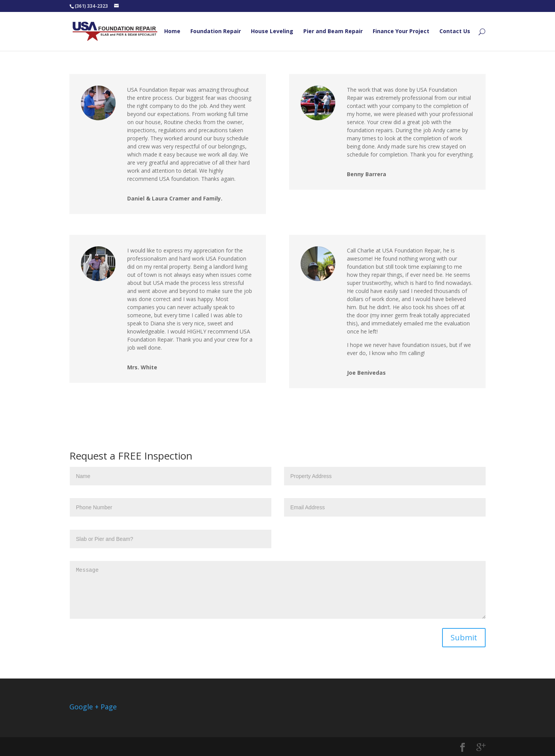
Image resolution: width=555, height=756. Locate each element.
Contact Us (455, 32)
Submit (464, 637)
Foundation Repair (216, 32)
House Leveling (272, 32)
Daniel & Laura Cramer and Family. (175, 198)
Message (278, 590)
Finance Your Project (401, 32)
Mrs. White (142, 367)
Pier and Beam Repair (333, 32)
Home (172, 32)
